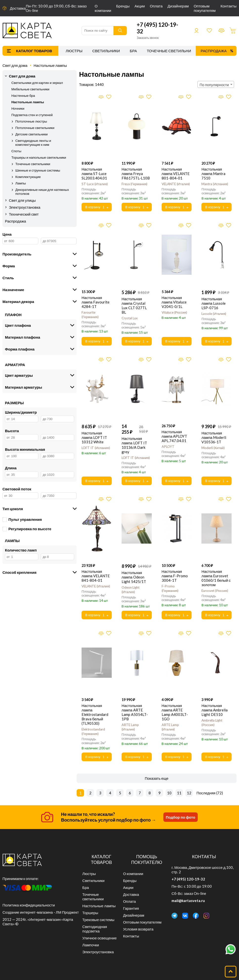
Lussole (214, 314)
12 (189, 793)
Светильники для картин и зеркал (37, 83)
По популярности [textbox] (214, 85)
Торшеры (90, 913)
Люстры (74, 51)
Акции (140, 6)
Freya (135, 184)
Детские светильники (32, 134)
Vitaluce (174, 312)
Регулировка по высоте (27, 529)
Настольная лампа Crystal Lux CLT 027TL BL (134, 305)
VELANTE (176, 184)
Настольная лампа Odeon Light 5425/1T (134, 577)
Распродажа (214, 51)
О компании (103, 8)
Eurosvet (215, 591)
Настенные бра (23, 96)
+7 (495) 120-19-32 (188, 879)
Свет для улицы (22, 200)
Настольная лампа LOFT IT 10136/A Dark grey (134, 445)
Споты (16, 151)
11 (179, 793)
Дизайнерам (178, 6)
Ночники (18, 108)
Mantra (215, 184)
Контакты (228, 6)
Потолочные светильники (35, 128)
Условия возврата (138, 929)
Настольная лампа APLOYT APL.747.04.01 (174, 436)
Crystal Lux (130, 318)
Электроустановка (25, 207)
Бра (133, 51)
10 (169, 793)
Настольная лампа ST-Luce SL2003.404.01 (94, 174)
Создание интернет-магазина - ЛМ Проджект (41, 912)
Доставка (18, 8)
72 (219, 793)
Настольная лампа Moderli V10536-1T (214, 437)
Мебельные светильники (30, 89)
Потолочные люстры (31, 121)
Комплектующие (28, 177)
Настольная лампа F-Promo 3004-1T (175, 576)
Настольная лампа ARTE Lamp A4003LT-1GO (175, 712)
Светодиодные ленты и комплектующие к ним (33, 143)
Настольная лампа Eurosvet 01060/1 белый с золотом (216, 578)
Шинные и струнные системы (38, 170)
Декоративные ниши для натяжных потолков (42, 192)
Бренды (123, 6)
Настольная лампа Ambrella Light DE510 (215, 710)
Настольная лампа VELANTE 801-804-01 (176, 174)
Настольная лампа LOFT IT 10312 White (94, 437)
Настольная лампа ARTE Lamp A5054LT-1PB (135, 712)
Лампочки (91, 945)
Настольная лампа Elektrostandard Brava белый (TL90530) (95, 714)
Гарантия (131, 908)
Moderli (213, 448)
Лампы (21, 183)
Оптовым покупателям (205, 8)
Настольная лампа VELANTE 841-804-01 (96, 576)
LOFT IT (96, 448)
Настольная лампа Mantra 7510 (213, 174)
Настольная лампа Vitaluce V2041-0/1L (174, 302)
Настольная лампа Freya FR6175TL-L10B (136, 174)
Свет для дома (15, 65)
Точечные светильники (171, 51)
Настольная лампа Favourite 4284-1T (96, 302)
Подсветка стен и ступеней (32, 115)
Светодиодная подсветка (95, 929)
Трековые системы (98, 920)
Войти (196, 30)
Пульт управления (22, 519)
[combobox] (216, 84)
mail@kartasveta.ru (188, 901)
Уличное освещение (99, 938)
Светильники (106, 51)
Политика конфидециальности (29, 905)
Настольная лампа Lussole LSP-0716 (214, 303)
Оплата (156, 6)
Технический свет (24, 214)
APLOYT (168, 447)
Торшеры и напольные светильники (39, 157)
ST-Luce (95, 184)
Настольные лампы (50, 65)
